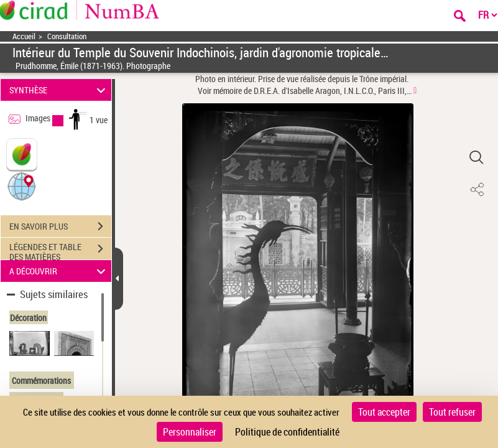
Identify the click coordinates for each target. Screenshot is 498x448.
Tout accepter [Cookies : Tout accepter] (384, 412)
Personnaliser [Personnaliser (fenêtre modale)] (190, 432)
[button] (22, 186)
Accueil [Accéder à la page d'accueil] (24, 36)
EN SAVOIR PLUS (60, 226)
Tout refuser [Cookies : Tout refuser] (452, 412)
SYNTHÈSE (59, 90)
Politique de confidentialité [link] (287, 432)
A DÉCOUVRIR (59, 271)
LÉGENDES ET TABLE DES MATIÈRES (60, 250)
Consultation (67, 36)
